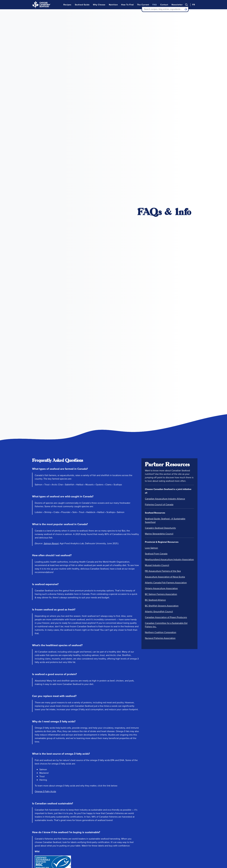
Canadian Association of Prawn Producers (166, 617)
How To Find (127, 5)
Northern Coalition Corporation (161, 632)
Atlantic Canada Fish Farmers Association (166, 583)
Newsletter (177, 5)
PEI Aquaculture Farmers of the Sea (163, 571)
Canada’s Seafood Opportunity (160, 528)
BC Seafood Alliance (155, 600)
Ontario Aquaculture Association (161, 588)
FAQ (155, 5)
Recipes (67, 5)
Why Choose (99, 5)
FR (194, 5)
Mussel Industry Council (157, 565)
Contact (164, 5)
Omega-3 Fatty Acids (45, 791)
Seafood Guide (82, 5)
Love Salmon (151, 548)
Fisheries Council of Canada (159, 504)
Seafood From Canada (156, 554)
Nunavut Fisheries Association (160, 638)
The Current (143, 5)
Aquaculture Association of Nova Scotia (165, 577)
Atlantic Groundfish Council (159, 611)
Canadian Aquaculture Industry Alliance (165, 499)
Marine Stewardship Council (159, 534)
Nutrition (113, 5)
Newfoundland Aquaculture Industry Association (169, 559)
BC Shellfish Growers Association (162, 606)
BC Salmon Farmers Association (161, 594)
